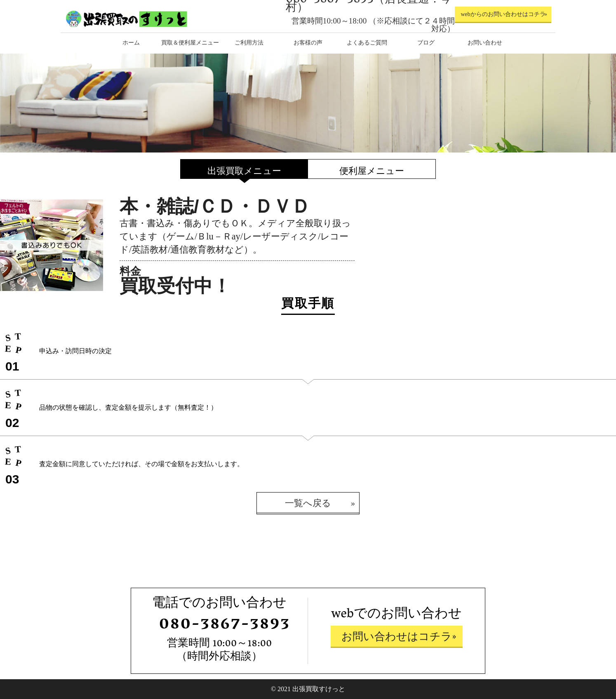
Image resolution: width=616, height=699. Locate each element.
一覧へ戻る (308, 503)
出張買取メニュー (244, 171)
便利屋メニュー (372, 171)
